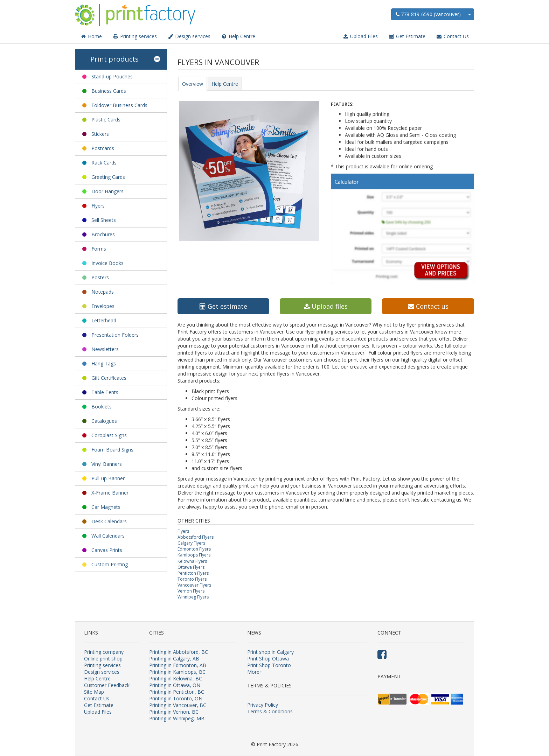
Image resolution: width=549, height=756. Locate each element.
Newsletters (105, 349)
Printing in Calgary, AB (174, 659)
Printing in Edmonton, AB (178, 665)
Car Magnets (106, 507)
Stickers (100, 134)
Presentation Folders (115, 335)
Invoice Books (107, 263)
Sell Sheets (104, 220)
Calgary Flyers (191, 543)
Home (91, 36)
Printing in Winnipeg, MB (177, 718)
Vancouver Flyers (194, 585)
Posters (100, 277)
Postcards (103, 148)
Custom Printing (110, 564)
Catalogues (104, 421)
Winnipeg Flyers (193, 597)
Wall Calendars (108, 536)
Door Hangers (107, 191)
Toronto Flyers (192, 579)
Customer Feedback (107, 685)
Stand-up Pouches (112, 76)
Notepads (103, 292)
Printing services (135, 36)
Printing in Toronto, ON (176, 698)
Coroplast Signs (109, 435)
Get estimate (223, 306)
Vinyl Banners (107, 464)
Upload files (326, 306)
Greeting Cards (108, 177)
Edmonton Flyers (194, 549)
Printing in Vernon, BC (174, 712)
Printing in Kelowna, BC (176, 678)
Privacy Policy (263, 705)
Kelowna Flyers (192, 561)
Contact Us (452, 36)
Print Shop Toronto (269, 665)
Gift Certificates (109, 378)
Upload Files (360, 36)
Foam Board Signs (112, 450)
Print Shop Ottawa (268, 659)
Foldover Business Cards (119, 105)
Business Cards (109, 91)
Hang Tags (104, 363)
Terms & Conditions (270, 711)
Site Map (94, 692)
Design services (189, 36)
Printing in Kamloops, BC (177, 672)
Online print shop (103, 659)
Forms (99, 249)
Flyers (98, 206)
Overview (193, 84)
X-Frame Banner (110, 493)
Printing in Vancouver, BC (178, 705)
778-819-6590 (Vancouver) (428, 14)
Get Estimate (407, 36)
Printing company (104, 652)
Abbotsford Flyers (196, 537)
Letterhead (104, 320)
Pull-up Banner (108, 478)
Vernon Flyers (191, 591)
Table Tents (105, 392)
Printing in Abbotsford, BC (179, 652)
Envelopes (103, 306)
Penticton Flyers (193, 573)
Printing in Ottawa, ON (175, 685)
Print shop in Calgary (270, 652)
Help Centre (238, 36)
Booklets (102, 407)
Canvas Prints (107, 550)
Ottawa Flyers (191, 567)
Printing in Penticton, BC (177, 692)
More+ (255, 672)
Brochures (103, 234)
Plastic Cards (106, 120)
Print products (125, 59)
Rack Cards (104, 163)
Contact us (428, 306)
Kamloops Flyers (194, 555)
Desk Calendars (109, 521)
